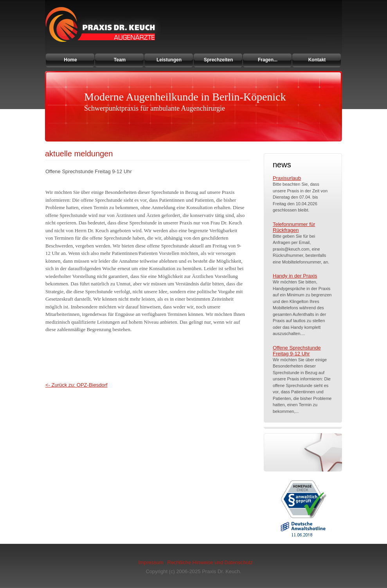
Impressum (151, 562)
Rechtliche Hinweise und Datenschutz (210, 562)
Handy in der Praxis (295, 276)
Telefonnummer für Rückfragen (294, 227)
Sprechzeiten (219, 60)
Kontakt (317, 60)
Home (70, 60)
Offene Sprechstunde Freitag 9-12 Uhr (297, 351)
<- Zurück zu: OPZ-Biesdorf (76, 385)
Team (120, 60)
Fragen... (268, 60)
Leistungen (169, 60)
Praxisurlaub (287, 178)
